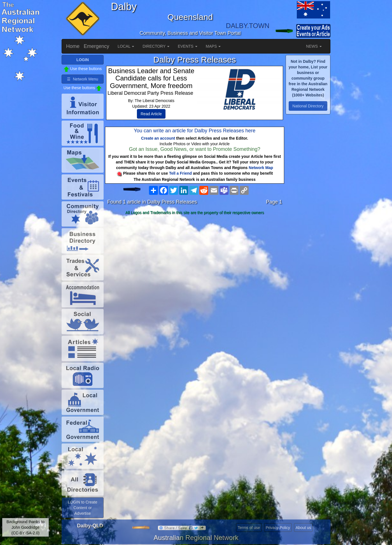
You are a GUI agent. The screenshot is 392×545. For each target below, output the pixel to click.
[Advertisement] (195, 261)
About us (303, 528)
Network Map (261, 168)
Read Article (151, 114)
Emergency (96, 46)
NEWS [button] (314, 46)
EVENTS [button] (188, 46)
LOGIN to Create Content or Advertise (82, 508)
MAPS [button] (213, 46)
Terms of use (249, 528)
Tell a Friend (180, 173)
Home (73, 46)
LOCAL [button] (126, 46)
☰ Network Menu (82, 79)
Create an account (158, 138)
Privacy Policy (278, 528)
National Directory (308, 106)
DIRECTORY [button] (156, 46)
